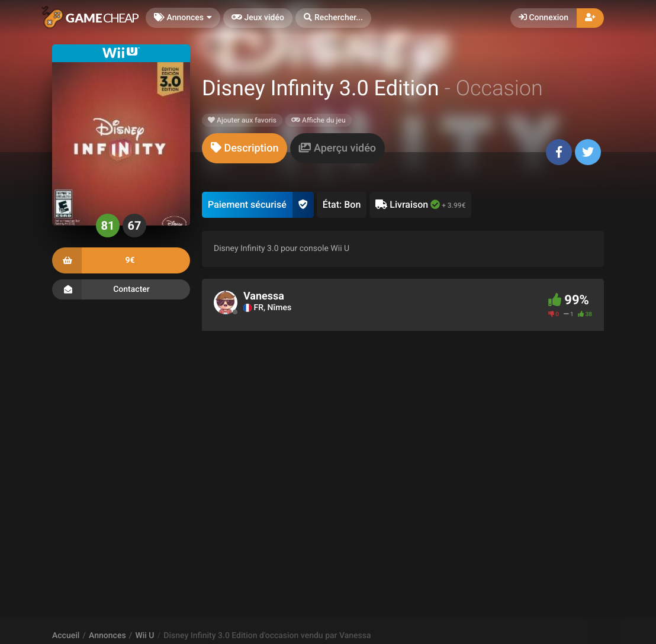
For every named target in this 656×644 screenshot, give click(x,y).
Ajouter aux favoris (242, 120)
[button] (333, 18)
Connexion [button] (544, 18)
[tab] (245, 148)
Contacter (121, 289)
